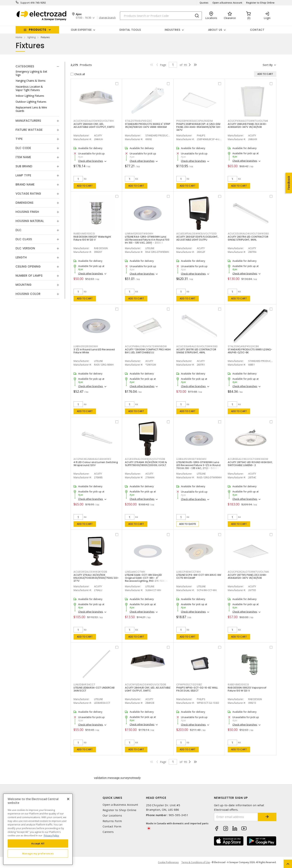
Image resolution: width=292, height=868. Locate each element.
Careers (108, 832)
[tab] (37, 66)
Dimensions (25, 203)
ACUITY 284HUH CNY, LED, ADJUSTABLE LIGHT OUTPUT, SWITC (94, 125)
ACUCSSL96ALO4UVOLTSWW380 (248, 234)
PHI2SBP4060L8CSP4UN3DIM (195, 121)
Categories (25, 66)
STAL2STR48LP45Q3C (139, 121)
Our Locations (112, 815)
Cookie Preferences (168, 862)
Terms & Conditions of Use (196, 862)
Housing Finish (27, 212)
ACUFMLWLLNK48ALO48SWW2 (92, 459)
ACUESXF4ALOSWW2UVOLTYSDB (145, 459)
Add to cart (85, 186)
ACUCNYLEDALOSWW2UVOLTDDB (146, 684)
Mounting (24, 285)
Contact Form (112, 826)
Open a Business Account (227, 3)
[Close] (68, 799)
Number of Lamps (29, 276)
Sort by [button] (268, 65)
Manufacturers (28, 121)
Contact (257, 30)
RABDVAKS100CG (84, 234)
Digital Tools (130, 30)
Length (21, 257)
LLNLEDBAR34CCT (84, 684)
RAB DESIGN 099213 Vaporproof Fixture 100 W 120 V (247, 689)
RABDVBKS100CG (238, 684)
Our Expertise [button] (81, 30)
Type (19, 139)
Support (25, 3)
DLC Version (25, 248)
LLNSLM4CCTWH (135, 572)
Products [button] (38, 30)
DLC (19, 230)
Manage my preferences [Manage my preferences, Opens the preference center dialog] (38, 853)
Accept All (38, 843)
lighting (32, 37)
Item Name (23, 157)
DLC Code (23, 148)
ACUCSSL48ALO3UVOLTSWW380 (197, 346)
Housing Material (30, 221)
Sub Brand (24, 166)
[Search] (161, 16)
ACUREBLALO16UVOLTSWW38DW (248, 459)
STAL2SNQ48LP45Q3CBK (243, 346)
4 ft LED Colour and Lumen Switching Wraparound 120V (96, 464)
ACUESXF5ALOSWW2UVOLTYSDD (197, 234)
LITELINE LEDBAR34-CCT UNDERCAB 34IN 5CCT (94, 689)
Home (19, 37)
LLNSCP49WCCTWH (189, 572)
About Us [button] (215, 30)
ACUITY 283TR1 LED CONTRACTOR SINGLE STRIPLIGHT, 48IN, (196, 351)
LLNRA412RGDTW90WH (139, 234)
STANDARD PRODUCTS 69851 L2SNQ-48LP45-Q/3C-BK (250, 351)
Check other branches (91, 161)
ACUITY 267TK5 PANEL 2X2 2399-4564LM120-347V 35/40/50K (247, 576)
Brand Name (25, 184)
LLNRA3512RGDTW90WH (191, 459)
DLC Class (24, 239)
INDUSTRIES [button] (173, 30)
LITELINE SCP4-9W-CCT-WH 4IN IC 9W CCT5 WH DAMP (199, 576)
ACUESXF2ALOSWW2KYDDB (90, 572)
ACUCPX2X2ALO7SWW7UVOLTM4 (248, 572)
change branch (107, 18)
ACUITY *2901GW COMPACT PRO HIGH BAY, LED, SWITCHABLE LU (148, 351)
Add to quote (188, 524)
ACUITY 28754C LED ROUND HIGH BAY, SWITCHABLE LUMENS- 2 (250, 464)
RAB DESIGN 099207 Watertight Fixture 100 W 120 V (92, 238)
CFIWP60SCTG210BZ (189, 684)
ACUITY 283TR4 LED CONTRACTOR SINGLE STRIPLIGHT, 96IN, (248, 238)
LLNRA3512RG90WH (86, 346)
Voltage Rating (28, 194)
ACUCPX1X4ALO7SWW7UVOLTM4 (248, 121)
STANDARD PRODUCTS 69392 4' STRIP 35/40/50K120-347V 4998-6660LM (148, 125)
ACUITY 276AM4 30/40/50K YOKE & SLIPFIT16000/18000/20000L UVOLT (146, 464)
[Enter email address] (236, 817)
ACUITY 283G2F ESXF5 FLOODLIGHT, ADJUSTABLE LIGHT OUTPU (197, 238)
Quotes (204, 3)
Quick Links (112, 798)
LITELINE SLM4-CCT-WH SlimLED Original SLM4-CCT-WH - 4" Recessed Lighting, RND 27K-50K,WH (147, 578)
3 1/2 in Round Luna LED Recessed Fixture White (94, 351)
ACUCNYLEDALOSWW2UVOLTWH (94, 121)
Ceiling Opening (28, 266)
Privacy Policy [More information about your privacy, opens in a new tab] (51, 835)
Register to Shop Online (260, 3)
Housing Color (28, 294)
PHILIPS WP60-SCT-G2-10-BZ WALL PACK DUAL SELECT (197, 689)
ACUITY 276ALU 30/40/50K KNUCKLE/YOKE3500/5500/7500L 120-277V (96, 578)
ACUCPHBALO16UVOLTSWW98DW (146, 346)
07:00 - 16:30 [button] (84, 18)
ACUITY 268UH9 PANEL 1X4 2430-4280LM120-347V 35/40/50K (247, 125)
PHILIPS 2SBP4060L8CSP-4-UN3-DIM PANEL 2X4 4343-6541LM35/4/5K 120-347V (199, 127)
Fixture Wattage (29, 130)
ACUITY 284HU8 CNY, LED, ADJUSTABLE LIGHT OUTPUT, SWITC (148, 689)
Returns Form (112, 821)
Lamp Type (23, 175)
